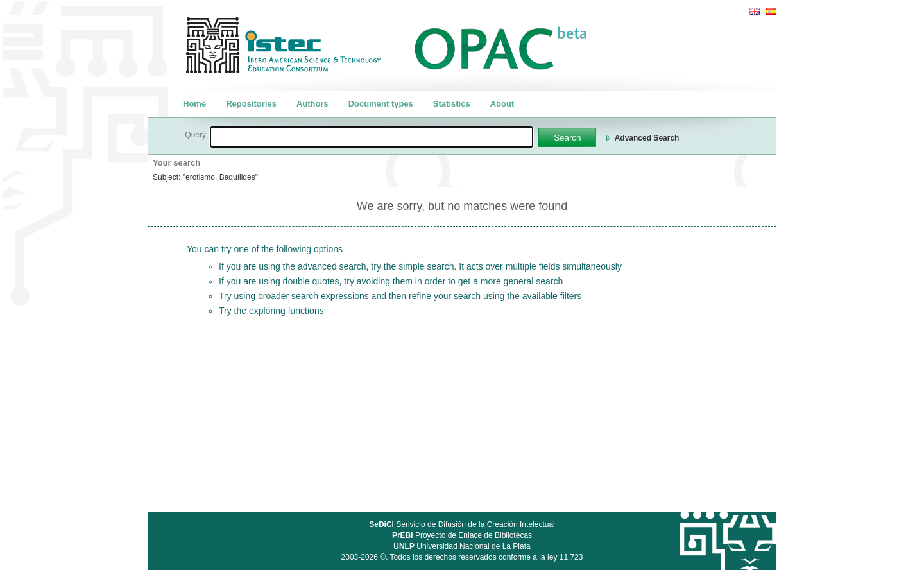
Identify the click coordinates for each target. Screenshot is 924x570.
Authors (312, 104)
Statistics (452, 104)
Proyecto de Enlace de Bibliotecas (462, 535)
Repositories (251, 104)
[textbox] (372, 137)
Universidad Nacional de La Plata (462, 546)
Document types (381, 104)
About (502, 104)
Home (194, 104)
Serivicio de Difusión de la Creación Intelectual (462, 524)
